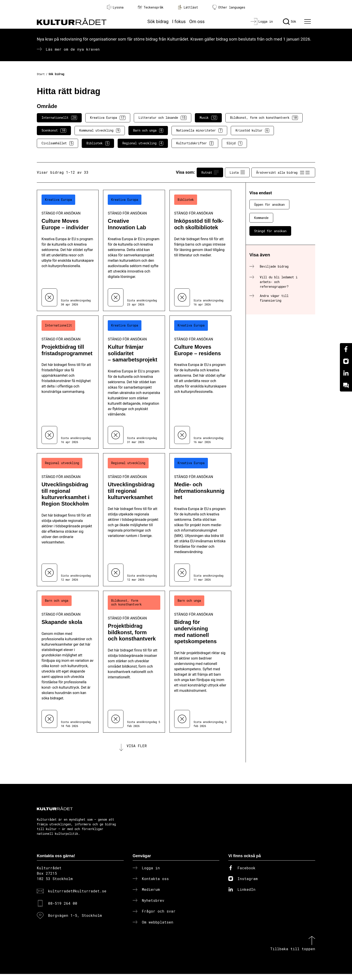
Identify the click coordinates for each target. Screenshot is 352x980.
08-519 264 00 (63, 909)
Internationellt (59, 118)
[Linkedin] (346, 373)
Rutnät (210, 172)
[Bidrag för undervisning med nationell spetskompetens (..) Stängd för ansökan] (200, 662)
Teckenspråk (151, 7)
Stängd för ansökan (270, 231)
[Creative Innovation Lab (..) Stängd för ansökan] (134, 250)
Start (41, 74)
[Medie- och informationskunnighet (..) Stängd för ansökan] (200, 520)
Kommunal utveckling (100, 130)
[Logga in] (262, 22)
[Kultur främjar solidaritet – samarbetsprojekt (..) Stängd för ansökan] (134, 382)
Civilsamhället (57, 143)
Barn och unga (148, 130)
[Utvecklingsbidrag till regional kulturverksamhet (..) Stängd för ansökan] (134, 520)
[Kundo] (346, 385)
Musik (208, 118)
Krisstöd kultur (252, 130)
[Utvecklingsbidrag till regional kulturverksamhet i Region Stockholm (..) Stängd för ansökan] (68, 520)
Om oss (197, 22)
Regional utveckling (143, 143)
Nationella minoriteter (199, 130)
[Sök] (289, 22)
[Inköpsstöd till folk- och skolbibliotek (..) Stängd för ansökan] (200, 250)
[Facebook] (346, 349)
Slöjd (234, 143)
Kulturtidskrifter (195, 143)
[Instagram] (346, 361)
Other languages (229, 7)
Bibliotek (98, 143)
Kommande (261, 218)
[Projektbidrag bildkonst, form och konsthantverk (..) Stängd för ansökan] (134, 662)
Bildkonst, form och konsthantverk (264, 118)
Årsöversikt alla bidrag (283, 172)
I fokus (179, 22)
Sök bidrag (158, 22)
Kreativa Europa (108, 118)
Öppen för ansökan (269, 204)
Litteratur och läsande (163, 118)
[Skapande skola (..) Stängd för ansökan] (68, 662)
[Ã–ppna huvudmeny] (308, 22)
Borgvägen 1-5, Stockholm (75, 921)
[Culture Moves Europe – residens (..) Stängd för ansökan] (200, 382)
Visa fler (137, 749)
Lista (237, 172)
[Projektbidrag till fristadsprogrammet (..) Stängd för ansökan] (68, 382)
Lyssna (115, 7)
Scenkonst (54, 130)
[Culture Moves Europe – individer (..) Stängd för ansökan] (68, 250)
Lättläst (188, 7)
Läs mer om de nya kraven (73, 49)
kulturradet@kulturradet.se (77, 897)
